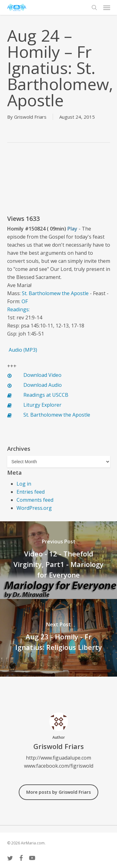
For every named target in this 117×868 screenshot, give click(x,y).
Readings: (19, 309)
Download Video (42, 375)
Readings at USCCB (46, 395)
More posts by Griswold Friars (58, 792)
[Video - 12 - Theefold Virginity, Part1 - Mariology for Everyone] (58, 560)
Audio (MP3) (23, 350)
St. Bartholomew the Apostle (55, 293)
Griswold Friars (30, 117)
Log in (24, 484)
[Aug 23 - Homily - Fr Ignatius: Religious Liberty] (58, 638)
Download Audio (43, 385)
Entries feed (31, 492)
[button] (107, 7)
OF (25, 301)
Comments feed (35, 500)
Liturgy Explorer (42, 405)
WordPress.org (34, 508)
